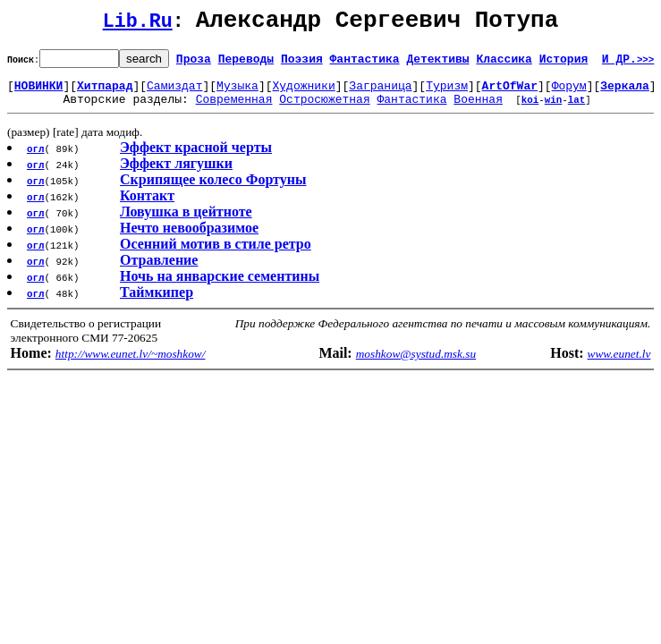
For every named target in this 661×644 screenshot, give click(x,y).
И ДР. (628, 64)
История (564, 64)
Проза (194, 64)
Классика (504, 64)
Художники (303, 93)
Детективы (437, 64)
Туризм (447, 93)
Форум (569, 93)
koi (530, 110)
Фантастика (365, 64)
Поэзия (302, 64)
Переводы (246, 64)
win (554, 110)
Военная (478, 109)
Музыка (237, 93)
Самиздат (174, 93)
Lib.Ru (138, 25)
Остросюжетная (324, 109)
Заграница (380, 93)
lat (577, 110)
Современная (234, 109)
